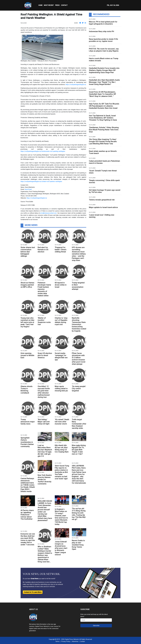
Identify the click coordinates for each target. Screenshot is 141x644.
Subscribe (96, 626)
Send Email (28, 189)
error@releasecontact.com (48, 213)
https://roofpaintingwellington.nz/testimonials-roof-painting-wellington (43, 151)
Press (57, 5)
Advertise (75, 641)
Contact (83, 641)
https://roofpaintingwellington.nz (76, 85)
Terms (57, 641)
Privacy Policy (66, 641)
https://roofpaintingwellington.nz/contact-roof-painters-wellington (41, 181)
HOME (40, 5)
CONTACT (64, 5)
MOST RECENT (49, 5)
